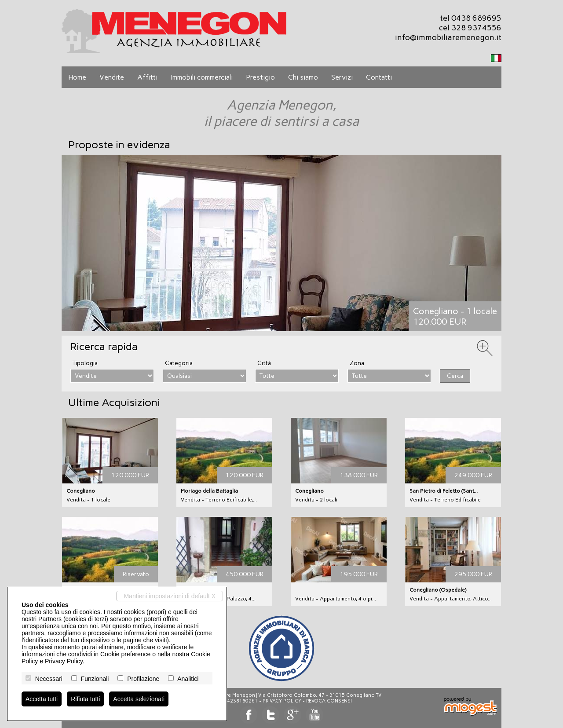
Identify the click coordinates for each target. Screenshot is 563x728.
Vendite (112, 77)
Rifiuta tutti (85, 699)
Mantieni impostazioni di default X (170, 596)
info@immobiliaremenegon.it (448, 37)
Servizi (342, 77)
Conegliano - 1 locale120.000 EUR (455, 316)
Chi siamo (303, 77)
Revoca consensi (329, 701)
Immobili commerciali (202, 77)
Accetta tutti (42, 699)
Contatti (379, 77)
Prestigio (260, 77)
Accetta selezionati (139, 699)
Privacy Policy (282, 701)
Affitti (147, 77)
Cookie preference (125, 654)
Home (77, 77)
